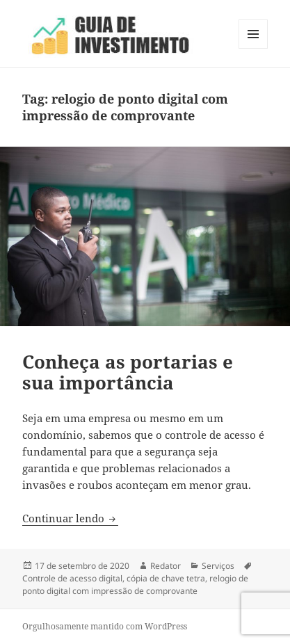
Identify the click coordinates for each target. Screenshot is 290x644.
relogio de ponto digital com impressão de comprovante (135, 585)
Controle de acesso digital (72, 578)
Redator (166, 566)
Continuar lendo (70, 518)
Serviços (218, 566)
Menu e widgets (253, 48)
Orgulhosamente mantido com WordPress (105, 626)
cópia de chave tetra (166, 578)
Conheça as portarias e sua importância (128, 372)
